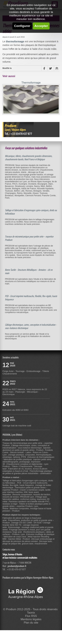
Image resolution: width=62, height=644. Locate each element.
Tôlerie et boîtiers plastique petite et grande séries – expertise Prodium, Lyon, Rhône (26, 506)
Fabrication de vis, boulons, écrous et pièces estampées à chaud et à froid (25, 470)
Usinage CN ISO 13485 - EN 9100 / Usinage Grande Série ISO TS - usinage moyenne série (26, 525)
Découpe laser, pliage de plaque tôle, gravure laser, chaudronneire (27, 542)
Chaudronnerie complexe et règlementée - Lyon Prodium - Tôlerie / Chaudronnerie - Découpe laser (25, 466)
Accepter (41, 26)
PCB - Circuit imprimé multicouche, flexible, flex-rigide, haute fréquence (25, 484)
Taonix (31, 613)
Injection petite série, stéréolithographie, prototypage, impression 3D (27, 462)
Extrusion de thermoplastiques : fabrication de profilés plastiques (28, 458)
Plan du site (31, 623)
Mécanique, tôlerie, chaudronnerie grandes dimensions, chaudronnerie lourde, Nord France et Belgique (29, 158)
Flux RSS (31, 616)
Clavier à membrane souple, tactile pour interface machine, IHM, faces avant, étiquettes (26, 492)
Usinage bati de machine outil (17, 426)
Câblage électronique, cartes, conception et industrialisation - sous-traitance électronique (26, 447)
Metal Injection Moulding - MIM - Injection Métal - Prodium (26, 538)
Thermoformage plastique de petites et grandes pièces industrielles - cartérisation (27, 472)
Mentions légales (31, 619)
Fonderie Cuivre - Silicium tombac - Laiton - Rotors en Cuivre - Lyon (28, 452)
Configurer (22, 26)
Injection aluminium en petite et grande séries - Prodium (27, 449)
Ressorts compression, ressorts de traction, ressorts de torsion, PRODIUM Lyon (27, 496)
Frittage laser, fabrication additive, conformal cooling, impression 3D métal (26, 499)
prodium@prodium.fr (17, 566)
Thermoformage (31, 83)
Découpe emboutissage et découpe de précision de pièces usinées (29, 540)
